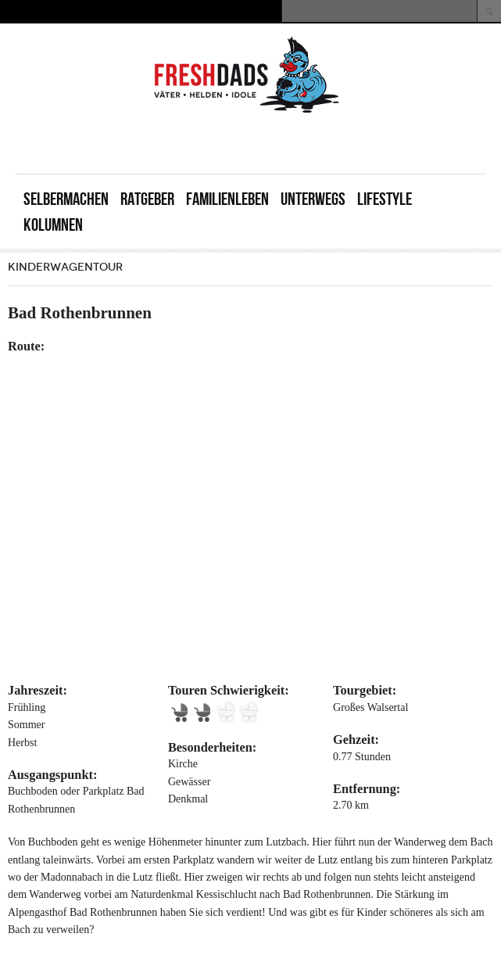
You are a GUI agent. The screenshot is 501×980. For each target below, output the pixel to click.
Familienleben (227, 199)
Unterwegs (313, 199)
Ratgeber (147, 199)
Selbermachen (66, 199)
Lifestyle (385, 199)
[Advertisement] (302, 142)
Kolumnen (53, 225)
